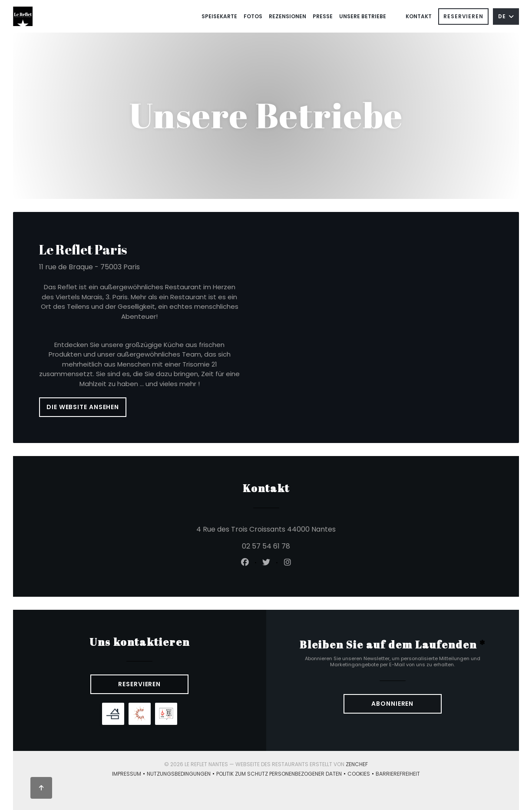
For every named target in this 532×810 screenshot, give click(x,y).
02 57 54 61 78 (266, 546)
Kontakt (419, 16)
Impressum (129, 774)
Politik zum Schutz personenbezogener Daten (282, 774)
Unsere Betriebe (363, 16)
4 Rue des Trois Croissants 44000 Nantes (314, 529)
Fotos (253, 16)
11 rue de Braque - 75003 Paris (89, 267)
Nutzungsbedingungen (182, 774)
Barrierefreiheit (398, 774)
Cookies (362, 774)
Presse (323, 16)
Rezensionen (287, 16)
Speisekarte (219, 16)
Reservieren (463, 16)
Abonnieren (392, 704)
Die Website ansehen (83, 407)
